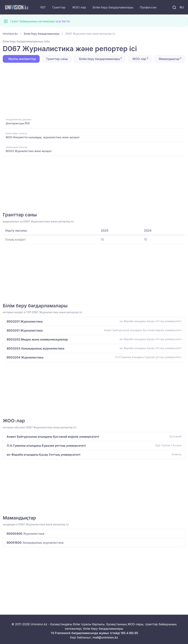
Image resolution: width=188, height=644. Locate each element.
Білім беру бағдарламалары (113, 7)
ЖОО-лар (79, 7)
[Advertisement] (94, 90)
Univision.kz (10, 34)
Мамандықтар (170, 59)
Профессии (148, 7)
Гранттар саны (57, 59)
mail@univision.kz (105, 637)
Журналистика (26, 534)
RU (182, 7)
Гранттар (59, 7)
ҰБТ (43, 7)
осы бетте (63, 21)
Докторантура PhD (18, 123)
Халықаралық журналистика (35, 543)
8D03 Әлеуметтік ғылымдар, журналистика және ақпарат (43, 137)
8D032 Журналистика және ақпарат (29, 151)
